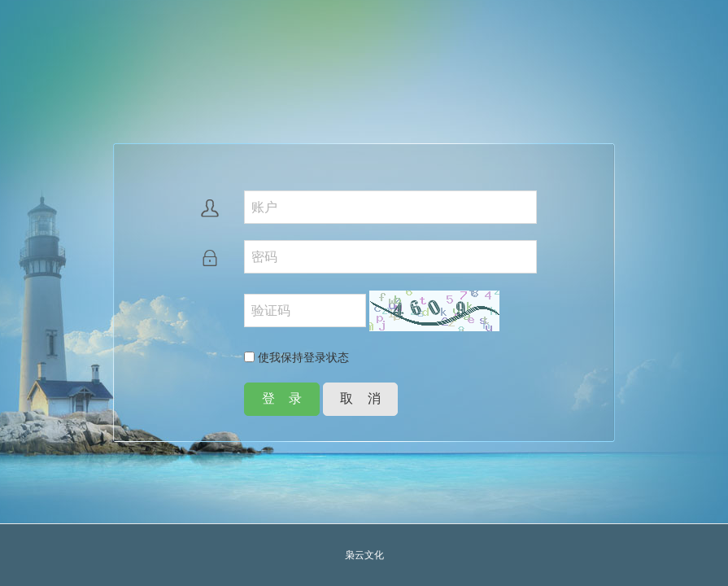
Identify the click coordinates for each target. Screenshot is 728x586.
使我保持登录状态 (296, 357)
